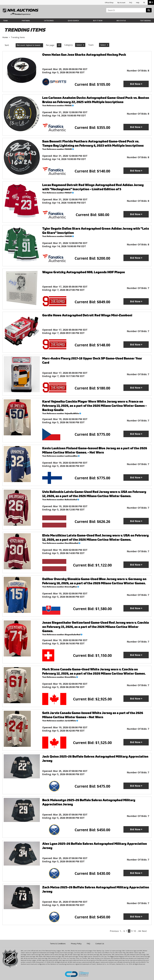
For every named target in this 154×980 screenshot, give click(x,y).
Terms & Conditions (58, 944)
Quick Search (73, 21)
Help (138, 3)
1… (121, 931)
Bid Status (121, 21)
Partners (26, 21)
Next (144, 931)
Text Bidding (145, 21)
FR (144, 3)
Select (79, 45)
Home (5, 37)
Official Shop (109, 3)
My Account (121, 3)
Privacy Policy (76, 944)
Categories (49, 21)
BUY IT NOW (98, 21)
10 (135, 931)
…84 (139, 931)
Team (5, 21)
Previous (114, 931)
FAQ (131, 3)
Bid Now (135, 84)
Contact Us (100, 944)
